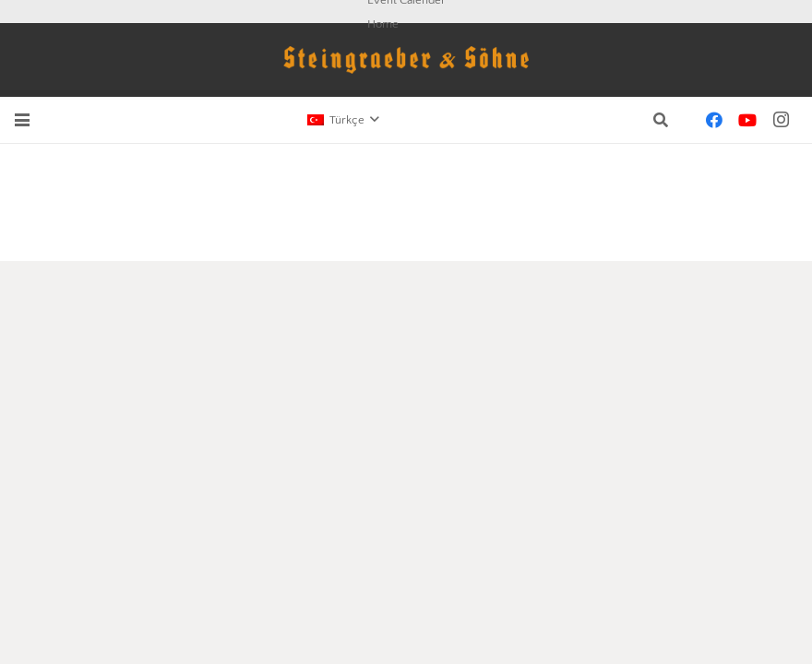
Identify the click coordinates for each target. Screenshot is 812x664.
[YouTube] (747, 120)
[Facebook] (714, 120)
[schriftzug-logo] (406, 60)
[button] (22, 120)
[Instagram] (781, 120)
